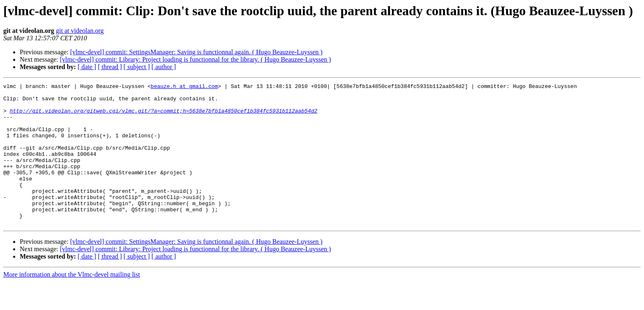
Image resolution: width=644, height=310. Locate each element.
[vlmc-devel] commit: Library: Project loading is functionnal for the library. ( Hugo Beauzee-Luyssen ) (195, 59)
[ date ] (87, 67)
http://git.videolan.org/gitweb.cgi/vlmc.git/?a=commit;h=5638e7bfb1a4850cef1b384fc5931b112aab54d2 (164, 117)
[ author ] (164, 67)
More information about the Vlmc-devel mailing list (72, 303)
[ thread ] (110, 67)
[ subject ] (137, 67)
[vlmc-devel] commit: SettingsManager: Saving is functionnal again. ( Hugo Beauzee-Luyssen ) (197, 52)
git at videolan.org (80, 31)
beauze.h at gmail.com (184, 87)
